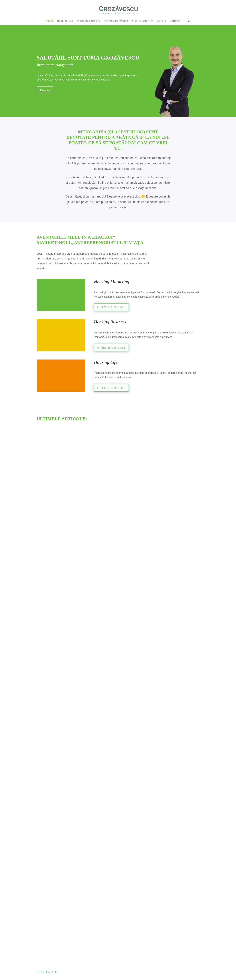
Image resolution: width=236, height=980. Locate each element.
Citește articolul (108, 730)
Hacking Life (65, 21)
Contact (175, 21)
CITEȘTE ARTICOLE (111, 307)
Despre (162, 21)
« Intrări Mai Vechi (47, 655)
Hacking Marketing (116, 21)
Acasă (50, 21)
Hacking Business (89, 21)
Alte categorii (141, 21)
